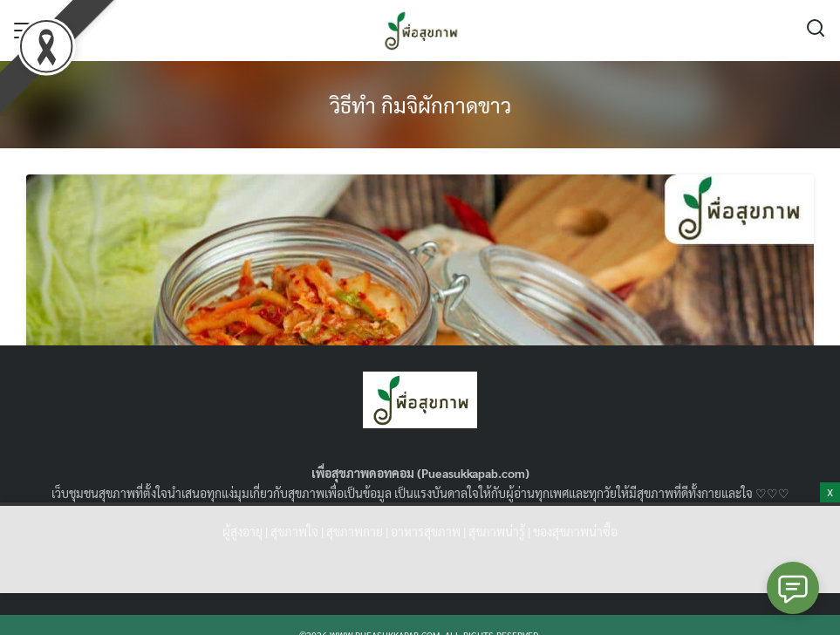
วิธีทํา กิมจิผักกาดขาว (420, 105)
